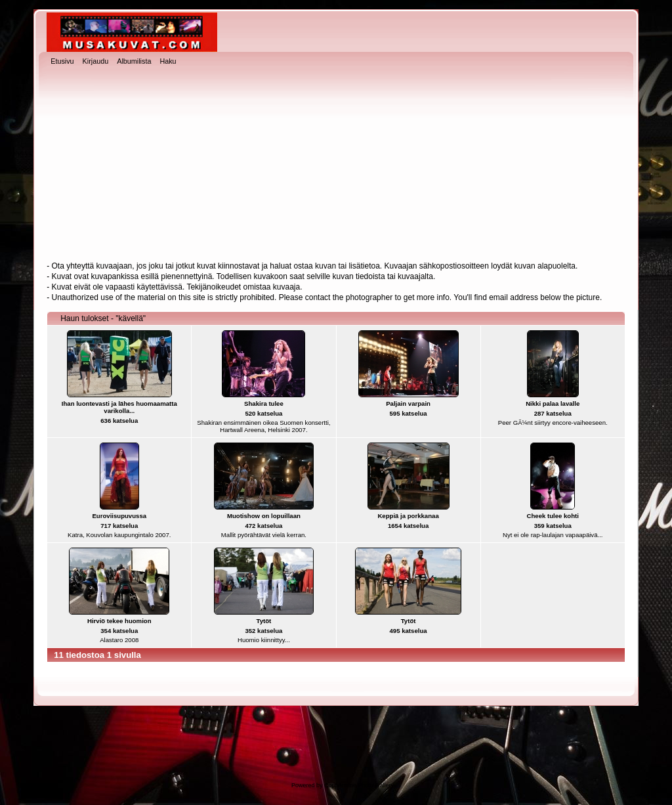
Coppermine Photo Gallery (359, 785)
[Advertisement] (336, 165)
